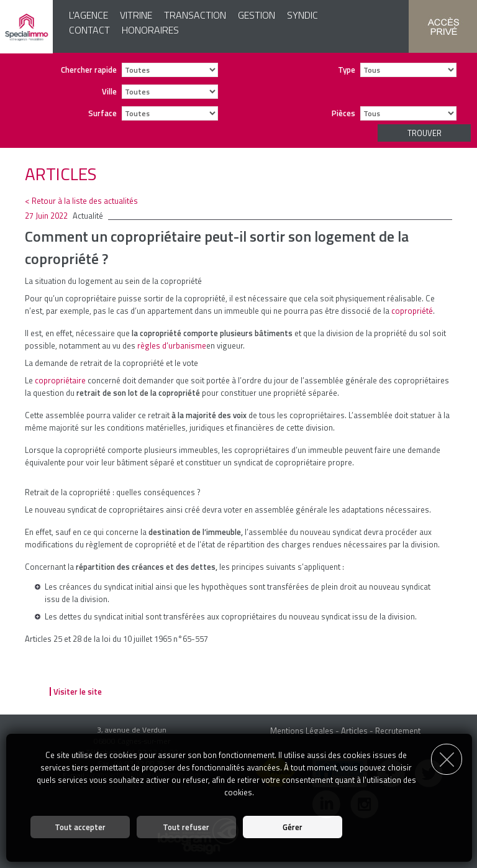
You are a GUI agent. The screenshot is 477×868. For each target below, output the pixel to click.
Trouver (425, 133)
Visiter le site (78, 692)
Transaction (195, 15)
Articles (354, 731)
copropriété (412, 311)
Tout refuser (186, 827)
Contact (89, 30)
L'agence (89, 15)
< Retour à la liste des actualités (81, 201)
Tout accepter (80, 827)
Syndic (302, 15)
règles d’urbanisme (172, 345)
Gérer (293, 827)
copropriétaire (60, 380)
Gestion (257, 15)
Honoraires (150, 30)
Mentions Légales (302, 731)
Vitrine (136, 15)
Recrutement (398, 731)
